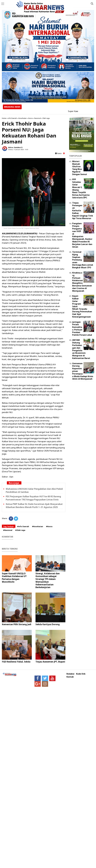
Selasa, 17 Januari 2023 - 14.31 (18, 149)
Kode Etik (81, 674)
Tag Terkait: (9, 526)
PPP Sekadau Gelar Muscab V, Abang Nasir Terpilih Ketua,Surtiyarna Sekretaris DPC (81, 188)
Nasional (37, 118)
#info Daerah (23, 526)
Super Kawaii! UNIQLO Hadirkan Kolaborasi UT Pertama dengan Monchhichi (14, 578)
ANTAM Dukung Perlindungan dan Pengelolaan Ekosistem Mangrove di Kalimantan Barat (81, 349)
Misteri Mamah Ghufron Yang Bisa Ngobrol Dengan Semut (80, 168)
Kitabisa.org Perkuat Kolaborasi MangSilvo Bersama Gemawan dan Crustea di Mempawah (82, 282)
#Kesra (49, 526)
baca (58, 153)
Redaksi (70, 674)
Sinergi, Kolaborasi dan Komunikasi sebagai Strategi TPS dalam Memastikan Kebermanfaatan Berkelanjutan (48, 580)
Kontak (70, 677)
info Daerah (12, 118)
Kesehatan (23, 118)
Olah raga (46, 118)
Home (4, 118)
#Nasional (8, 530)
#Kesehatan (37, 526)
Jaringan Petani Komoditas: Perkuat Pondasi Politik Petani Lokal (82, 328)
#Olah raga (20, 530)
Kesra (30, 118)
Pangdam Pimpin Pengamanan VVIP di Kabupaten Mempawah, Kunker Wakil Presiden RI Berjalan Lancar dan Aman (82, 235)
